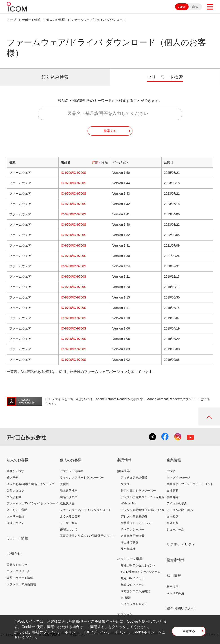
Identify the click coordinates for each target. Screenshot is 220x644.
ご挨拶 (171, 471)
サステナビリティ (181, 545)
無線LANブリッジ (132, 585)
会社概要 (172, 491)
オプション (125, 614)
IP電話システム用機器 (135, 591)
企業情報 (174, 460)
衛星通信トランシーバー (137, 523)
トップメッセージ (178, 478)
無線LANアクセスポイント (138, 565)
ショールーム (175, 529)
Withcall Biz (128, 503)
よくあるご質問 (17, 510)
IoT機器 (126, 598)
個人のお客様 (56, 20)
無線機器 (123, 471)
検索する (110, 131)
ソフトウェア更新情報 (21, 584)
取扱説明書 (14, 497)
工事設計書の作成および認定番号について (88, 536)
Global (195, 7)
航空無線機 (128, 549)
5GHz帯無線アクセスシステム (141, 572)
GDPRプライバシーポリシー (106, 632)
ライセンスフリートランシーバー (82, 478)
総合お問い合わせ (181, 608)
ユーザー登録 (15, 516)
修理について (15, 523)
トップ (11, 20)
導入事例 (13, 478)
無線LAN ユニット (133, 578)
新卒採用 (172, 587)
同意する (189, 631)
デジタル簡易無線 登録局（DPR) (142, 510)
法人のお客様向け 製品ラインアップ (31, 484)
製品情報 (124, 460)
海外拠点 (172, 523)
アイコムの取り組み (180, 510)
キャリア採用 (175, 593)
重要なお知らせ (17, 565)
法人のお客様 (18, 460)
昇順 (95, 162)
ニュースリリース (18, 571)
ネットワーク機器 (130, 559)
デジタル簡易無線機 (134, 516)
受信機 (64, 484)
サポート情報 (31, 20)
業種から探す (15, 471)
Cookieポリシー (145, 632)
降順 (105, 162)
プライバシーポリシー (61, 632)
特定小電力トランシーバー (138, 491)
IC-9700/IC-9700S (74, 173)
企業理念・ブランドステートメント (190, 484)
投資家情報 (176, 560)
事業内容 (172, 497)
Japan (182, 7)
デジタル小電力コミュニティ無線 (143, 497)
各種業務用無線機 (132, 536)
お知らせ (14, 554)
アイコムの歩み (177, 503)
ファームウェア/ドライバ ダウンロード (32, 503)
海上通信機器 (69, 491)
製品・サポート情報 (20, 578)
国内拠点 (172, 516)
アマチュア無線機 (72, 471)
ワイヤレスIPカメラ (134, 604)
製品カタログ (15, 491)
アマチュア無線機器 (134, 478)
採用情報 (174, 576)
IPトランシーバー (132, 529)
